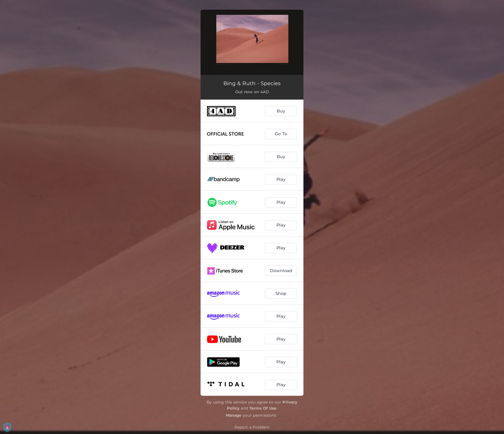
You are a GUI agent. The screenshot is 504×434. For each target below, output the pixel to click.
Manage (234, 415)
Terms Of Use (263, 408)
